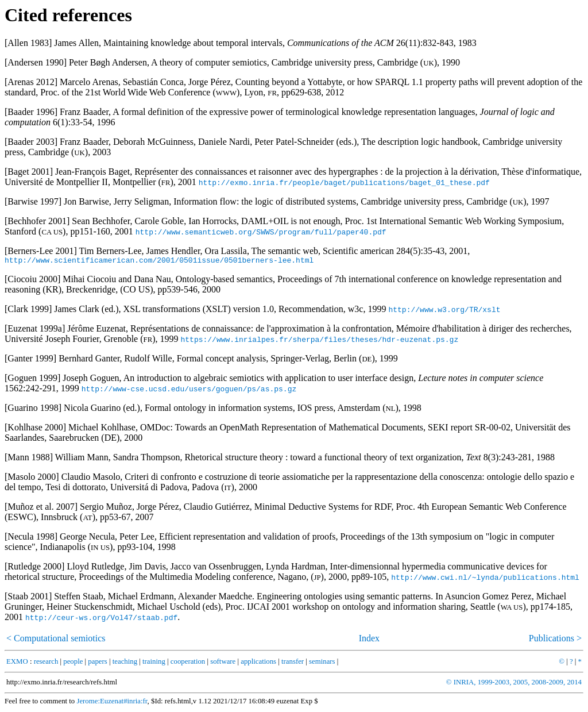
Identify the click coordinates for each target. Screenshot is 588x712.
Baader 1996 (31, 112)
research (46, 663)
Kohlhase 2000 (35, 429)
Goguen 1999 (32, 380)
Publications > (555, 640)
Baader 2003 (31, 142)
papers (97, 663)
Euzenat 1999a (35, 330)
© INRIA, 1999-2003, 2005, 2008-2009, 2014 (514, 684)
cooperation (188, 663)
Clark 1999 (28, 311)
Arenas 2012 (31, 82)
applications (258, 663)
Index (369, 640)
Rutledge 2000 (34, 568)
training (154, 663)
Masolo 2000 (32, 478)
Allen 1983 (28, 43)
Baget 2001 (28, 172)
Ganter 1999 (30, 360)
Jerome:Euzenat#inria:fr (112, 703)
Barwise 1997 (33, 201)
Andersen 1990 (35, 62)
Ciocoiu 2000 (32, 281)
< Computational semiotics (56, 640)
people (73, 663)
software (223, 663)
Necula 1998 (31, 538)
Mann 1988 (28, 459)
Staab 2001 (28, 598)
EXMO (17, 663)
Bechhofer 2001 (37, 221)
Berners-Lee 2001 (40, 251)
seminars (322, 663)
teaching (125, 663)
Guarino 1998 (33, 409)
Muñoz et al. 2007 (41, 508)
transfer (293, 663)
